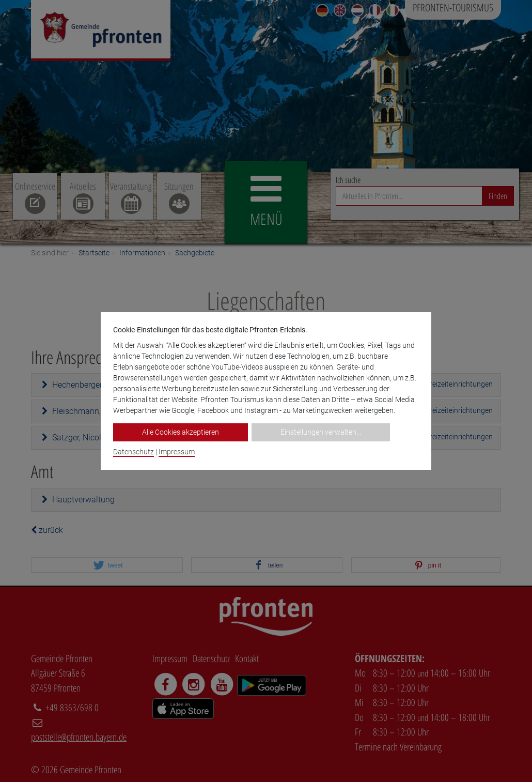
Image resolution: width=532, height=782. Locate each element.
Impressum (177, 452)
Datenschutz (134, 452)
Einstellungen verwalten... (321, 432)
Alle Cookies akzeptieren (181, 432)
